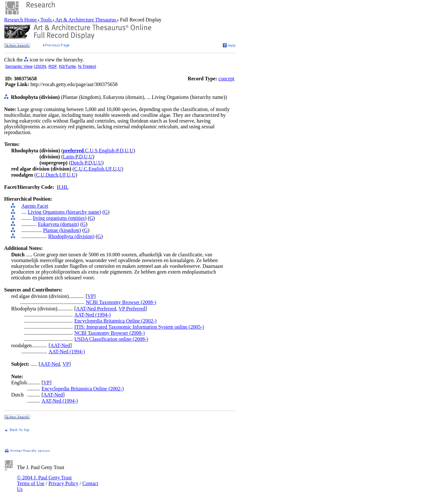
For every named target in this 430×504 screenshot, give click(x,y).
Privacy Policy (63, 483)
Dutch (52, 175)
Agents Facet (35, 206)
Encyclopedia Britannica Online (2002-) (115, 321)
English (96, 169)
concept (226, 79)
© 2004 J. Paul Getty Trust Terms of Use (44, 480)
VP (90, 296)
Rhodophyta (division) (71, 236)
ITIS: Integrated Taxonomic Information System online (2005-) (139, 327)
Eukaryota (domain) (59, 224)
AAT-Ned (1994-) (92, 315)
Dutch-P (79, 163)
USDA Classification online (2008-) (111, 339)
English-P (109, 151)
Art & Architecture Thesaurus (86, 20)
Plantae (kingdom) (62, 230)
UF (109, 169)
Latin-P (70, 157)
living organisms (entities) (60, 218)
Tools (46, 20)
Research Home (21, 20)
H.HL (63, 187)
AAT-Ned (60, 345)
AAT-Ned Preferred (96, 309)
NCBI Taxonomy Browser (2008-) (121, 302)
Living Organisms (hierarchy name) (64, 212)
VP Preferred (132, 309)
